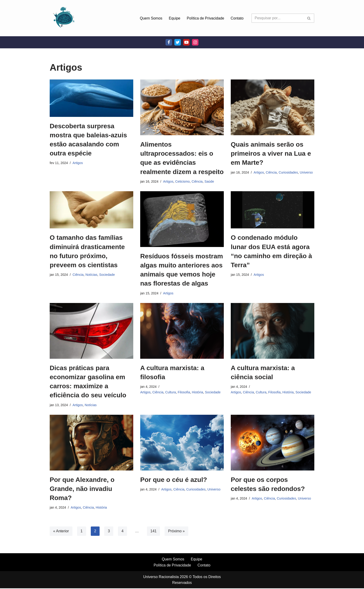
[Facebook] (169, 42)
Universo (307, 172)
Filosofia (184, 392)
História (198, 392)
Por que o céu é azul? (174, 480)
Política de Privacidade (205, 18)
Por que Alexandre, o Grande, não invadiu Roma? (82, 489)
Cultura (171, 392)
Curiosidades (289, 172)
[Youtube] (186, 42)
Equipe (174, 18)
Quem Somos (150, 18)
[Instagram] (195, 42)
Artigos (78, 163)
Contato (237, 18)
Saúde (210, 181)
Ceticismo (183, 181)
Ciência (198, 181)
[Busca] (278, 18)
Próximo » (177, 531)
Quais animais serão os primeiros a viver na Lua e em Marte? (271, 153)
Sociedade (107, 275)
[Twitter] (178, 42)
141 (154, 531)
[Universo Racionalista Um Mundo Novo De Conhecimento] (64, 18)
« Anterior (61, 531)
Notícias (92, 275)
